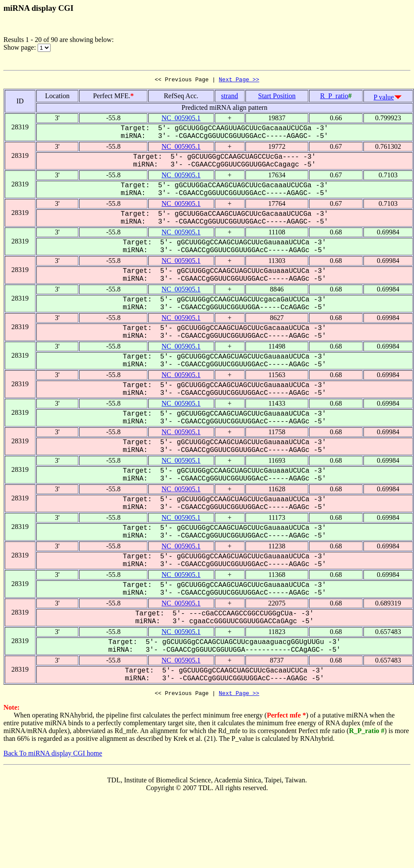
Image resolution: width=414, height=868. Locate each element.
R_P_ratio (334, 97)
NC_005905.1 (181, 119)
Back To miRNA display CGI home (53, 756)
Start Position (277, 97)
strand (230, 97)
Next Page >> (239, 80)
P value (384, 98)
